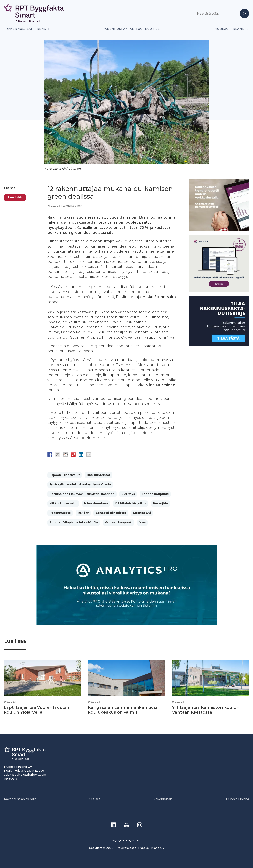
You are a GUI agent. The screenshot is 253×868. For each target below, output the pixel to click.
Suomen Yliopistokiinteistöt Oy (74, 522)
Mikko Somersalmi (63, 503)
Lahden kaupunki (155, 494)
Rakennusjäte (60, 513)
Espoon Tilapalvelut (65, 475)
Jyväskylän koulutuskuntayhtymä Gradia (80, 484)
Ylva (143, 522)
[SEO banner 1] (219, 291)
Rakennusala (163, 799)
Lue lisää (15, 197)
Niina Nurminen (96, 503)
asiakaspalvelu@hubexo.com (25, 775)
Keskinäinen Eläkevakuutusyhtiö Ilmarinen (82, 494)
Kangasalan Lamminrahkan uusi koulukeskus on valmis (123, 710)
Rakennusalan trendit (28, 29)
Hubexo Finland (230, 29)
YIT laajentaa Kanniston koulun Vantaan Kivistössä (206, 710)
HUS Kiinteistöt (99, 475)
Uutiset (10, 188)
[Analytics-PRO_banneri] (127, 624)
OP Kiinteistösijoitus (130, 503)
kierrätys (128, 494)
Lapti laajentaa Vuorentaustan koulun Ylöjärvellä (37, 710)
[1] (219, 345)
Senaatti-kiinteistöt (111, 513)
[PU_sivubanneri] (219, 230)
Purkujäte (161, 503)
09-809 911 (12, 779)
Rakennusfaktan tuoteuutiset (132, 29)
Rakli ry (83, 513)
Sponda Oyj (142, 513)
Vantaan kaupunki (119, 522)
